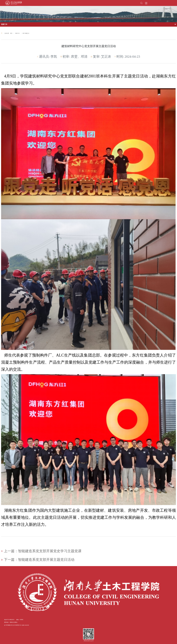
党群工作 (4, 24)
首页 (11, 33)
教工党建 (25, 33)
